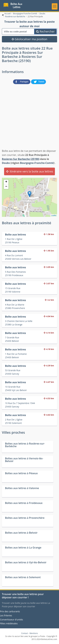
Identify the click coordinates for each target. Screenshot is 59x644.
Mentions (34, 633)
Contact (25, 633)
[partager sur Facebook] (22, 82)
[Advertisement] (29, 116)
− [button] (6, 187)
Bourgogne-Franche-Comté (37, 163)
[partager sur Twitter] (39, 82)
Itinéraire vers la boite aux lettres (29, 171)
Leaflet (54, 215)
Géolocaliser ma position (29, 39)
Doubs (6, 163)
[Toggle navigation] (55, 6)
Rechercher (45, 31)
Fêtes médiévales (9, 623)
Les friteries (6, 615)
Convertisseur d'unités (11, 620)
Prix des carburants (10, 611)
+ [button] (6, 182)
